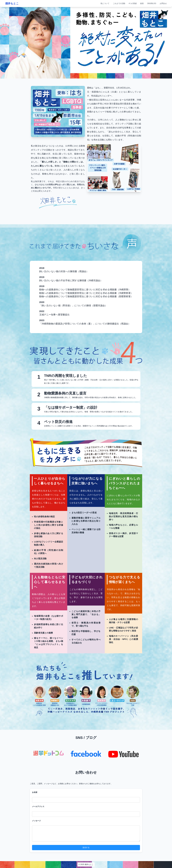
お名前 (35, 792)
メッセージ (36, 821)
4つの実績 (133, 3)
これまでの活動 (119, 3)
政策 (142, 3)
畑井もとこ (12, 3)
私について (105, 3)
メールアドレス (38, 806)
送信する (86, 847)
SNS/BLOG (152, 3)
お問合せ (163, 3)
